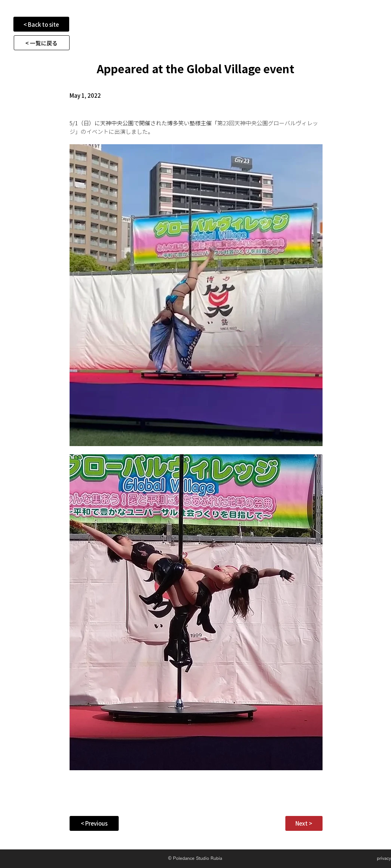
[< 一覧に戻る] (42, 43)
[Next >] (304, 823)
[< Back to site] (41, 24)
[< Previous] (94, 823)
